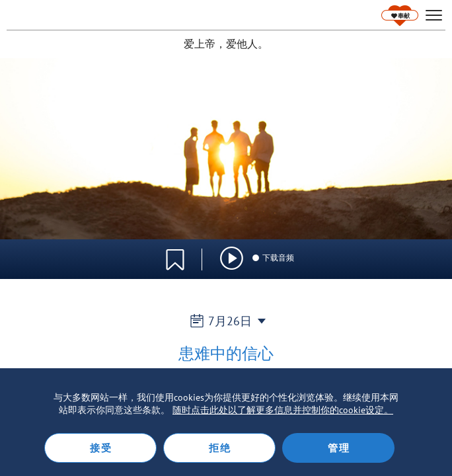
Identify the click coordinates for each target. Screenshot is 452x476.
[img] (232, 258)
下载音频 (273, 258)
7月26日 (226, 321)
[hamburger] (434, 16)
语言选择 (398, 252)
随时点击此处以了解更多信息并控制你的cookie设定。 (283, 410)
